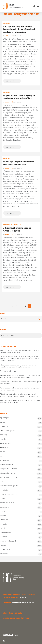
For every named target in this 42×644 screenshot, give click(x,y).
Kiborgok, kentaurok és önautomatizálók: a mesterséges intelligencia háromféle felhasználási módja (20, 376)
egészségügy (5, 418)
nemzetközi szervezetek (8, 494)
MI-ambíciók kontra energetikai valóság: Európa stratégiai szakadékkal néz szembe (20, 401)
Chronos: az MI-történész (9, 371)
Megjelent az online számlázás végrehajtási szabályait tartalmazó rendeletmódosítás (19, 97)
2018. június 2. (17, 102)
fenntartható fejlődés (7, 431)
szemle (3, 511)
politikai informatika (7, 503)
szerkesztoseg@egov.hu (23, 602)
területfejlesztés (5, 532)
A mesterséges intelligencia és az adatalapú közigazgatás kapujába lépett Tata (20, 389)
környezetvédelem (6, 464)
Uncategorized (5, 549)
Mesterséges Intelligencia (21, 486)
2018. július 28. (17, 36)
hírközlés (3, 439)
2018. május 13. (17, 168)
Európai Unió (5, 426)
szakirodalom (5, 507)
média (2, 481)
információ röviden (7, 443)
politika (3, 499)
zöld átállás (4, 554)
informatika (4, 448)
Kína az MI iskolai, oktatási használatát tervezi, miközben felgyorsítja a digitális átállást (20, 351)
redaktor (7, 36)
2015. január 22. (17, 234)
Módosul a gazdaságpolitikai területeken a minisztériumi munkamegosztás (19, 163)
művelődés (4, 490)
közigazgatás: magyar (8, 473)
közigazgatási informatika (13, 225)
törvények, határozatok (8, 541)
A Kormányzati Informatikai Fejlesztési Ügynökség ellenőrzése (17, 229)
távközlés (3, 524)
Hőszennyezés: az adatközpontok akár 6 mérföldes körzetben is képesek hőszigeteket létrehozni (18, 366)
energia (3, 422)
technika (3, 528)
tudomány (4, 545)
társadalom (4, 520)
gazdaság (7, 23)
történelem (4, 537)
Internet (3, 452)
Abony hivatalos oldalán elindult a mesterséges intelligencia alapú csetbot (21, 383)
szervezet (3, 516)
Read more (10, 81)
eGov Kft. (24, 597)
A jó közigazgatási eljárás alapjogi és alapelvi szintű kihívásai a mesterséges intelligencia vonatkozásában (19, 395)
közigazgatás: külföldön (8, 469)
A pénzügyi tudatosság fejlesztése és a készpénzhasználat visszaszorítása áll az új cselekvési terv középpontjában (19, 29)
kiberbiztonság (5, 460)
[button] (38, 6)
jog (1, 456)
